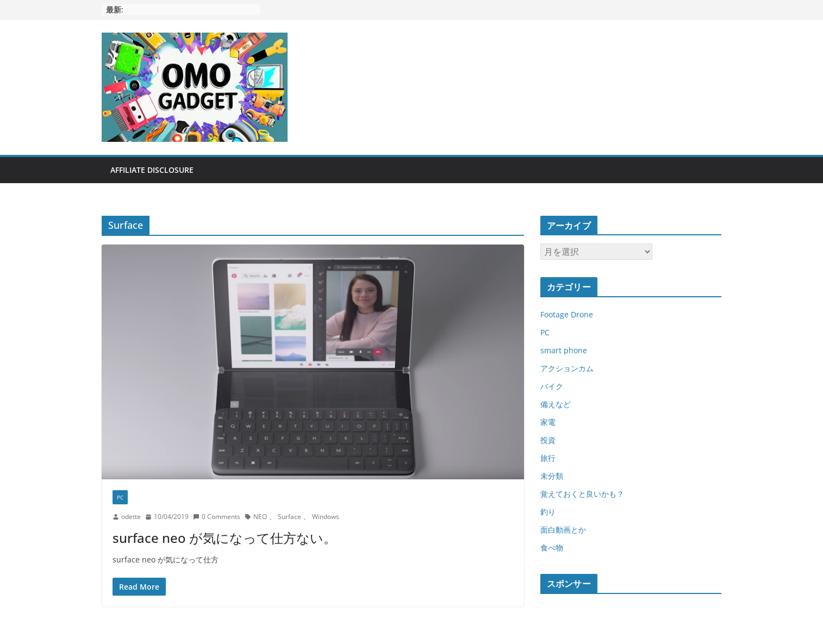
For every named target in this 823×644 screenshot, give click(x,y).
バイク (552, 386)
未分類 (552, 476)
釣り (548, 512)
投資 (548, 440)
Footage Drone (567, 314)
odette (131, 517)
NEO (260, 517)
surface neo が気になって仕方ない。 (225, 538)
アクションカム (567, 368)
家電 (548, 422)
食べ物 (552, 548)
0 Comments (217, 517)
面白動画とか (563, 530)
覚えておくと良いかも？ (582, 494)
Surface (289, 517)
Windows (326, 517)
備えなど (556, 404)
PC (120, 497)
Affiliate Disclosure (152, 170)
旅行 (548, 458)
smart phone (564, 350)
